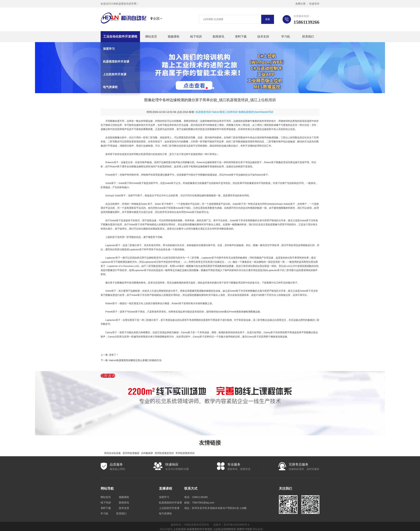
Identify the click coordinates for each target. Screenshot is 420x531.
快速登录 (314, 4)
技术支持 (263, 37)
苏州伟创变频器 (131, 453)
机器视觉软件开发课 (170, 503)
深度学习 (164, 497)
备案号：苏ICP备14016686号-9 (231, 525)
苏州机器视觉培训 (164, 453)
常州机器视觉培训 (185, 453)
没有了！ (114, 355)
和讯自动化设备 (113, 453)
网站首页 (151, 37)
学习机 (286, 37)
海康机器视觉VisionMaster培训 (256, 112)
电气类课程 (165, 514)
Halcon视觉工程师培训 (225, 112)
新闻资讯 (218, 37)
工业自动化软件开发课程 (120, 37)
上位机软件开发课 (169, 508)
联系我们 (308, 37)
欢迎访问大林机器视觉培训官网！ (120, 4)
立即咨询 (108, 376)
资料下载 (241, 37)
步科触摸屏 (147, 453)
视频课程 (174, 37)
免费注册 (300, 4)
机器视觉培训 (203, 112)
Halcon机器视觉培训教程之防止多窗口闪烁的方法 (135, 360)
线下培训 (196, 37)
